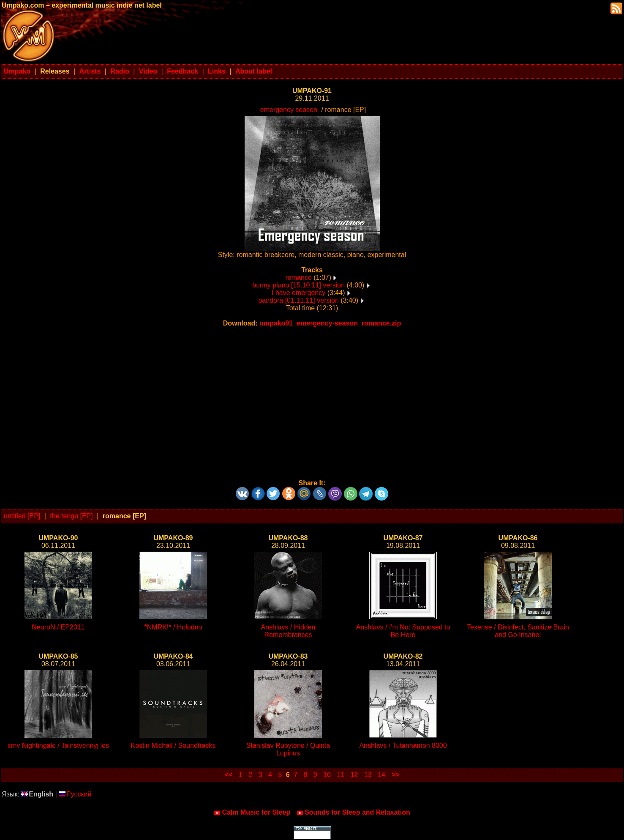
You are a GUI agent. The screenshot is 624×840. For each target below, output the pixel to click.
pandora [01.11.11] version (298, 300)
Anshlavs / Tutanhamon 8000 (403, 746)
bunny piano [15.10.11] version (298, 285)
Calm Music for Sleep (252, 813)
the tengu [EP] (71, 516)
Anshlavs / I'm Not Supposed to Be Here (403, 631)
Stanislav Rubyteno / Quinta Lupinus (288, 749)
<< (229, 775)
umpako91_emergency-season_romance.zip (330, 323)
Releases (55, 71)
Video (148, 71)
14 (381, 775)
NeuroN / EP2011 (58, 627)
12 (354, 775)
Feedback (183, 71)
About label (254, 71)
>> (395, 775)
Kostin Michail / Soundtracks (173, 746)
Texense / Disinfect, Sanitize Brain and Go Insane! (518, 631)
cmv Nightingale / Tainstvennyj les (58, 746)
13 (368, 775)
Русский (75, 794)
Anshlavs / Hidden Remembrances (288, 631)
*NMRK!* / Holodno (173, 627)
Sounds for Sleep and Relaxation (353, 813)
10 (327, 775)
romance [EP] (124, 516)
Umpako (17, 71)
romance (299, 278)
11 (341, 775)
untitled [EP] (22, 516)
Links (217, 71)
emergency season (289, 110)
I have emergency (298, 293)
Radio (120, 71)
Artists (90, 71)
